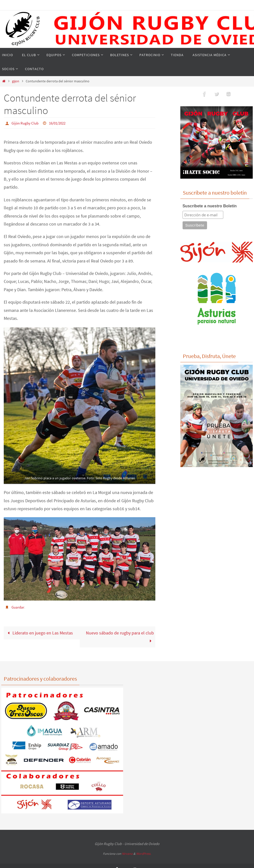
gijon (16, 81)
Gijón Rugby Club (26, 123)
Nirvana (127, 853)
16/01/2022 (60, 123)
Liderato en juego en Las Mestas (39, 632)
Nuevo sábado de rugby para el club (120, 636)
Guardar (18, 607)
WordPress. (144, 853)
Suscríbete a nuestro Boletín (210, 206)
